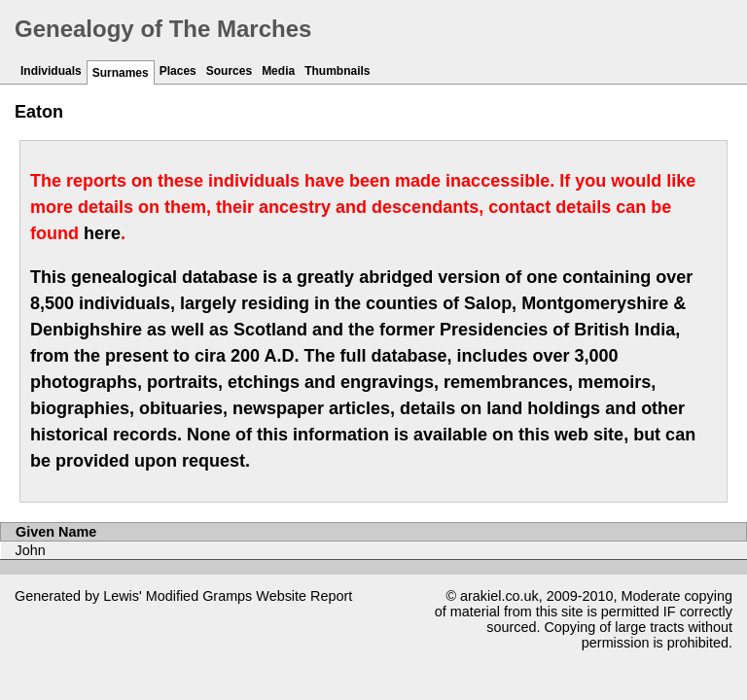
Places (178, 71)
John (31, 550)
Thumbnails (337, 71)
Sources (229, 71)
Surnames (121, 73)
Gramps (227, 596)
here (102, 233)
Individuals (51, 71)
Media (278, 71)
